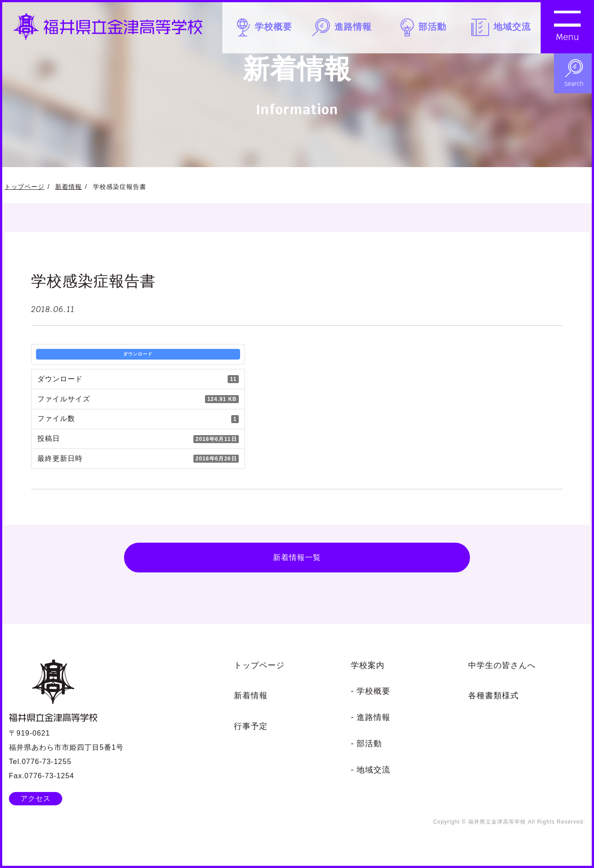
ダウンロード (138, 354)
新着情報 (68, 187)
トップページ (24, 187)
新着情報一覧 (297, 561)
